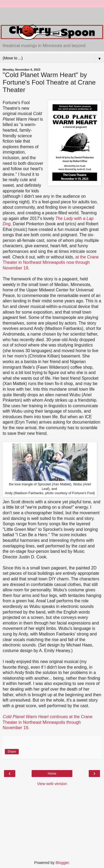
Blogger (62, 863)
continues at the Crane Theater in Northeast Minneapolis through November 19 (48, 722)
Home (52, 774)
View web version (52, 784)
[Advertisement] (52, 15)
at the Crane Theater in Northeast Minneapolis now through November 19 (51, 262)
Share (12, 752)
